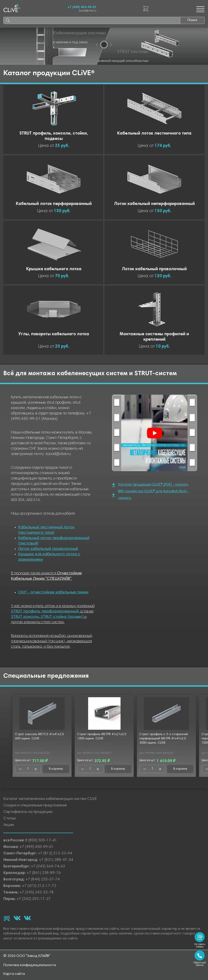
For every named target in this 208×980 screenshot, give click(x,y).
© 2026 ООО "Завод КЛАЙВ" (27, 956)
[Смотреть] (155, 433)
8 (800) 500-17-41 (41, 841)
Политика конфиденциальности (30, 965)
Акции (9, 825)
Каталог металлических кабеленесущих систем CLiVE (50, 799)
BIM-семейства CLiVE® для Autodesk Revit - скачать (151, 495)
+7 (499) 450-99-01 (82, 7)
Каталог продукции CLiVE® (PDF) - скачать (150, 485)
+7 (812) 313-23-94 (55, 854)
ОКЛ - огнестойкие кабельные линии (53, 592)
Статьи (10, 819)
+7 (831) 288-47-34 (56, 860)
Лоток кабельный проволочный (48, 549)
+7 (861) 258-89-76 (44, 873)
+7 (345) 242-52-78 (37, 893)
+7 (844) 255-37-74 (43, 880)
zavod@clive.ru (88, 11)
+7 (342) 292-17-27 (34, 899)
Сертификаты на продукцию (28, 812)
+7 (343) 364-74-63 (48, 867)
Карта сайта (14, 974)
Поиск (192, 20)
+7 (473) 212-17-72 (39, 886)
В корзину (56, 769)
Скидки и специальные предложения (35, 806)
